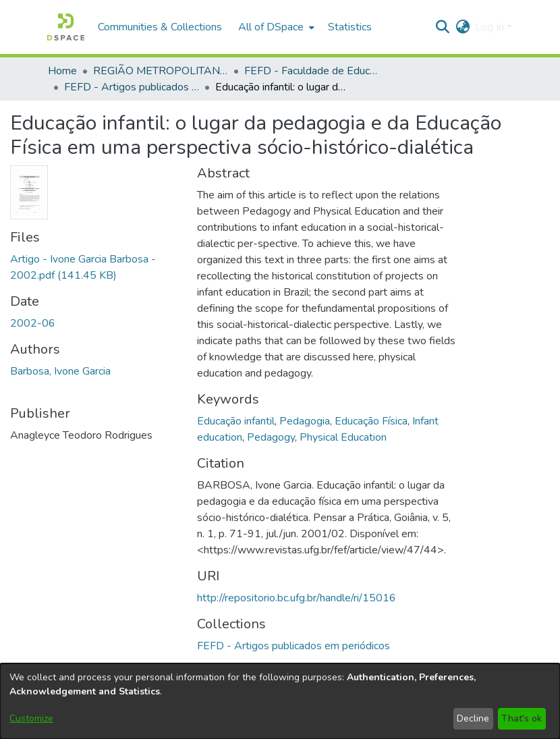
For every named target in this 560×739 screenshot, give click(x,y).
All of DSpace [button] (271, 27)
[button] (66, 27)
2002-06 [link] (33, 323)
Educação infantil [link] (236, 421)
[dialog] (280, 701)
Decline (473, 718)
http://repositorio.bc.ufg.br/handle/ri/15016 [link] (297, 598)
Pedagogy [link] (271, 437)
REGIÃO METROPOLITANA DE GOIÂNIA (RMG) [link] (161, 71)
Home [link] (62, 71)
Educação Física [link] (371, 421)
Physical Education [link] (343, 437)
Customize (31, 718)
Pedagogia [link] (305, 421)
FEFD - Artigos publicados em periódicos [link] (132, 87)
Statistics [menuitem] (350, 27)
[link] (293, 646)
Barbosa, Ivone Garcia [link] (60, 371)
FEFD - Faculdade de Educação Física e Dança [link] (312, 71)
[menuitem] (275, 27)
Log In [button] (491, 27)
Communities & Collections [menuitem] (160, 27)
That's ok (522, 718)
